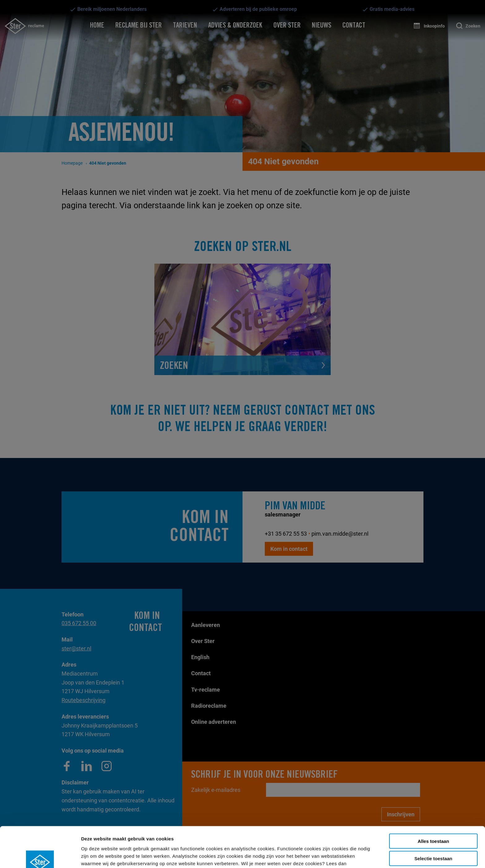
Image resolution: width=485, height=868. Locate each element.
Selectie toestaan (433, 824)
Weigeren (433, 841)
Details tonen (278, 856)
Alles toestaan (433, 806)
